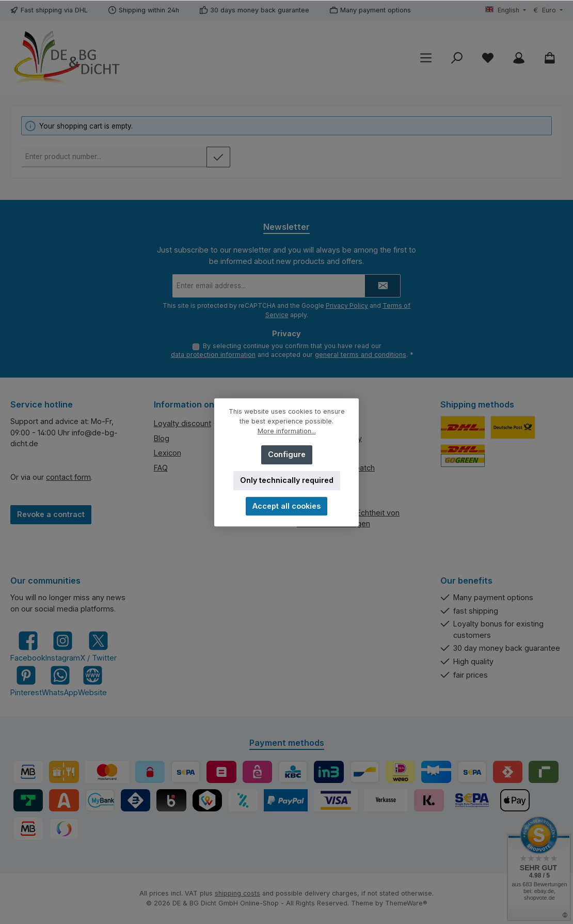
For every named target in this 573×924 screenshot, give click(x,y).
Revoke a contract (51, 514)
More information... (287, 431)
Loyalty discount (182, 423)
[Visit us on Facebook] (28, 646)
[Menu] (426, 58)
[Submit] (383, 285)
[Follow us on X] (98, 646)
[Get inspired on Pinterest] (26, 681)
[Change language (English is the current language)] (506, 11)
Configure (287, 454)
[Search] (457, 58)
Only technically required (287, 480)
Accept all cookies (286, 506)
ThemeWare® (406, 903)
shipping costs (237, 893)
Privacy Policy (347, 304)
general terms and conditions (361, 355)
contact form (68, 477)
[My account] (519, 58)
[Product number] (114, 157)
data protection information (213, 355)
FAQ (161, 468)
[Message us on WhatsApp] (60, 681)
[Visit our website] (92, 681)
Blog (162, 438)
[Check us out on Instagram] (63, 646)
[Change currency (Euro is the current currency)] (548, 11)
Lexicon (168, 453)
